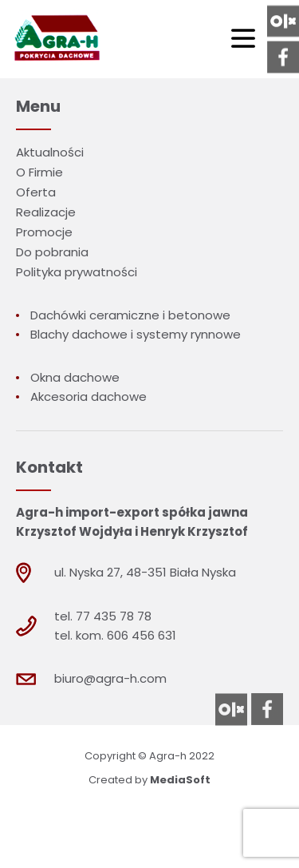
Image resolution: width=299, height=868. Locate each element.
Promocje (44, 232)
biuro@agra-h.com (110, 678)
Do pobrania (52, 252)
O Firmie (39, 172)
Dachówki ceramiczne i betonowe (130, 315)
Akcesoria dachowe (89, 396)
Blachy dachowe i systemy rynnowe (136, 334)
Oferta (36, 192)
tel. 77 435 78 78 (103, 616)
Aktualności (50, 152)
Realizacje (46, 212)
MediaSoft (180, 780)
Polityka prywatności (77, 272)
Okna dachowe (75, 377)
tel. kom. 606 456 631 (115, 635)
